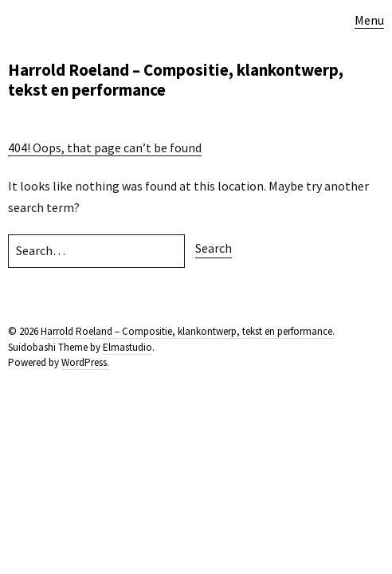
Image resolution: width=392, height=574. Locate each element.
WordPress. (85, 362)
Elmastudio (127, 347)
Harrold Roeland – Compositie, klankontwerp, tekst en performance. (188, 331)
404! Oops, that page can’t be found (105, 147)
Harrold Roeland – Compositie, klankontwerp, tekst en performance (176, 80)
